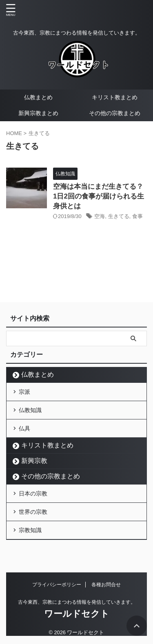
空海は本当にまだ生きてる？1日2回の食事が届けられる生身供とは (99, 196)
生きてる (119, 216)
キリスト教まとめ (115, 97)
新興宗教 (34, 461)
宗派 (24, 392)
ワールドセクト (77, 614)
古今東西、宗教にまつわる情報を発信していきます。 (77, 602)
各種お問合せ (106, 585)
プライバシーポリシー (57, 585)
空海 (100, 216)
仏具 (24, 428)
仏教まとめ (38, 97)
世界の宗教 (33, 512)
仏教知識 (30, 410)
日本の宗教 (33, 493)
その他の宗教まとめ (115, 113)
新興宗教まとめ (38, 113)
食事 (137, 216)
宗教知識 (30, 530)
